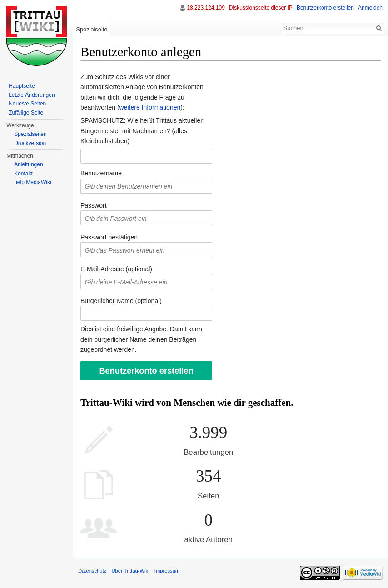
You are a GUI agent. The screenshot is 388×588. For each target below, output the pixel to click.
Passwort (94, 205)
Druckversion (30, 143)
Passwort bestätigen (109, 237)
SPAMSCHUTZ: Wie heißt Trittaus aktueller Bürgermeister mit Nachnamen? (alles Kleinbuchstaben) (142, 131)
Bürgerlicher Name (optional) (121, 301)
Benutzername (101, 173)
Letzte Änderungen (32, 95)
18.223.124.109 (206, 8)
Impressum (167, 571)
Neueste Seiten (27, 104)
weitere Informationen (150, 107)
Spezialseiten (30, 134)
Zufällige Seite (26, 113)
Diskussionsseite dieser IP (261, 8)
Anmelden (370, 8)
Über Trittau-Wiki (130, 571)
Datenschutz (92, 571)
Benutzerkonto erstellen (325, 8)
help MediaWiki (32, 182)
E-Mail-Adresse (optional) (116, 269)
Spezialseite (92, 29)
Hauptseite (22, 86)
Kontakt (23, 174)
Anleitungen (28, 164)
